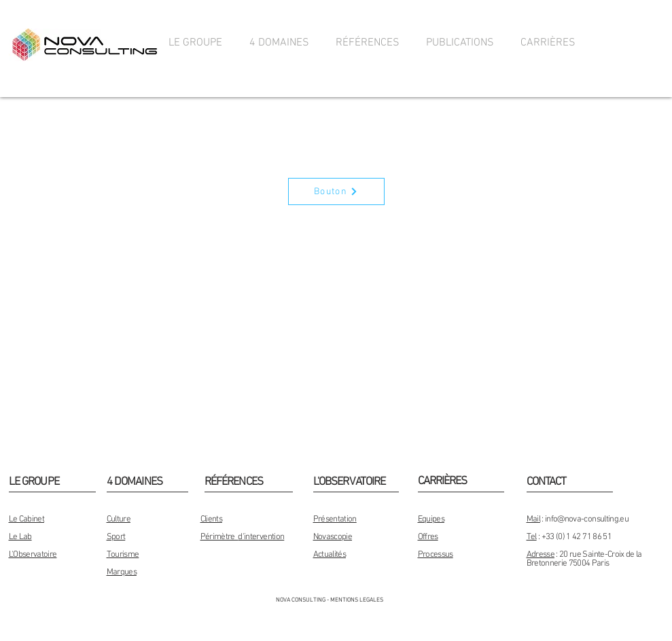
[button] (195, 43)
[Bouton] (336, 191)
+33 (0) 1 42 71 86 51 (577, 537)
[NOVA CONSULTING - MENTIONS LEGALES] (330, 601)
